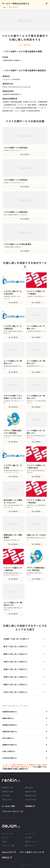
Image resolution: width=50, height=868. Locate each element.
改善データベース (31, 841)
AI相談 (4, 841)
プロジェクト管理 (8, 845)
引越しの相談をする (19, 765)
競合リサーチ (30, 845)
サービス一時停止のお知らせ (16, 3)
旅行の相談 (6, 795)
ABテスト (5, 837)
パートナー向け (8, 834)
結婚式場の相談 (31, 791)
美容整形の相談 (8, 791)
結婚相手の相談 (31, 795)
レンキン (6, 765)
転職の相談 (29, 787)
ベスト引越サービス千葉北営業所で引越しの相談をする (25, 768)
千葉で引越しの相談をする (20, 767)
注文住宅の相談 (31, 799)
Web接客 (28, 837)
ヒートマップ (30, 834)
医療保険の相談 (8, 787)
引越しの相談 (7, 799)
